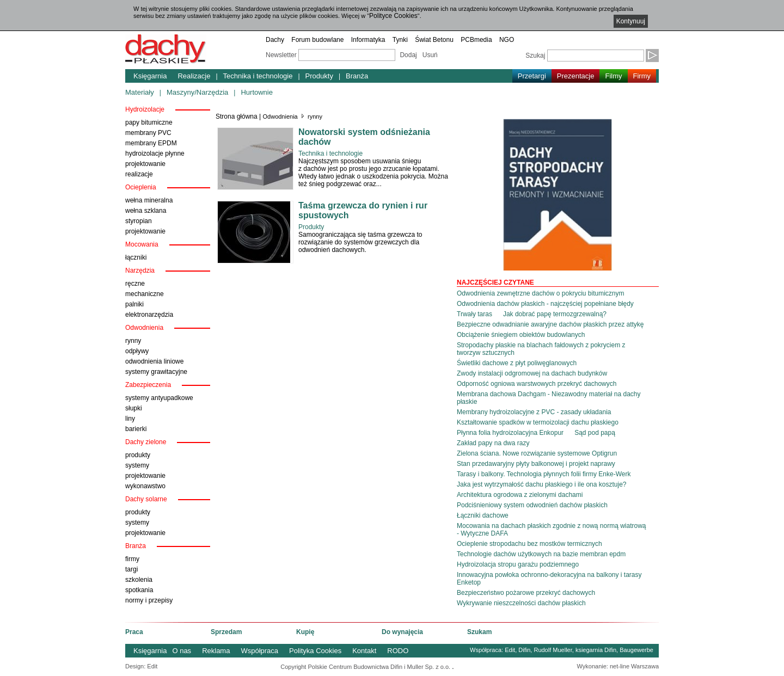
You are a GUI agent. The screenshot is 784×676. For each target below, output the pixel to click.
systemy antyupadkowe (159, 398)
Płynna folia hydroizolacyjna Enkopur (510, 433)
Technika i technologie (258, 76)
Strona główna (237, 116)
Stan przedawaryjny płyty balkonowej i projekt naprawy (536, 464)
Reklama (216, 651)
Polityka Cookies (315, 651)
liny (130, 419)
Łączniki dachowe (483, 515)
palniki (134, 304)
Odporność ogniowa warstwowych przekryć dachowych (537, 384)
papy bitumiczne (149, 122)
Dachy (275, 40)
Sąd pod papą (595, 433)
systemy (137, 465)
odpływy (137, 351)
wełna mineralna (149, 200)
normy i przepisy (149, 600)
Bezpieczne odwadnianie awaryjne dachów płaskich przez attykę (550, 324)
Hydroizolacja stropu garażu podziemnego (518, 564)
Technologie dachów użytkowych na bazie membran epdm (541, 554)
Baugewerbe (636, 650)
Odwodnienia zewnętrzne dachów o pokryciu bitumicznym (540, 293)
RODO (398, 651)
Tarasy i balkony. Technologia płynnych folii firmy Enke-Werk (544, 474)
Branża (357, 76)
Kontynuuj (631, 21)
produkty (138, 455)
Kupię (305, 632)
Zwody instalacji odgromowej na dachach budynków (532, 373)
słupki (134, 408)
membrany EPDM (151, 143)
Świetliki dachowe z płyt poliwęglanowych (517, 363)
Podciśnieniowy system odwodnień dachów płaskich (532, 505)
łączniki (136, 257)
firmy (132, 559)
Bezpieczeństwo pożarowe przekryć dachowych (526, 593)
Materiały (140, 92)
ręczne (135, 284)
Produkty (319, 76)
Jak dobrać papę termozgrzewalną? (555, 314)
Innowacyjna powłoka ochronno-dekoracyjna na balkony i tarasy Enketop (549, 579)
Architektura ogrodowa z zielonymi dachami (520, 495)
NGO (507, 40)
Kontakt (364, 651)
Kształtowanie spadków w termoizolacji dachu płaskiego (538, 422)
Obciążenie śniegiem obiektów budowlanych (521, 335)
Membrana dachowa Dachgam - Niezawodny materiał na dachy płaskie (549, 398)
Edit (510, 650)
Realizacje (194, 76)
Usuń (430, 55)
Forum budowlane (317, 40)
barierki (136, 429)
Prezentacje (576, 76)
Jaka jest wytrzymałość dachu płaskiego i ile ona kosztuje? (541, 484)
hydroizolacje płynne (155, 153)
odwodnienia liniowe (154, 361)
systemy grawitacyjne (156, 372)
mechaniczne (145, 294)
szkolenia (139, 580)
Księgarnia (150, 76)
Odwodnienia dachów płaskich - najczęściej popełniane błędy (545, 304)
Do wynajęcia (402, 632)
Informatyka (368, 40)
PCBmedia (476, 40)
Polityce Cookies (393, 16)
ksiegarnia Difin (596, 650)
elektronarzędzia (149, 315)
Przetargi (532, 76)
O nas (182, 651)
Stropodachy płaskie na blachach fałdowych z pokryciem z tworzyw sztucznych (541, 349)
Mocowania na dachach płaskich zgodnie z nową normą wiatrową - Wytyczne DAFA (552, 530)
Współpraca (259, 651)
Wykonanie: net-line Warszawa (618, 666)
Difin (524, 650)
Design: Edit (141, 666)
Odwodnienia (280, 116)
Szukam (479, 632)
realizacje (139, 174)
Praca (134, 632)
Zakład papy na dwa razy (493, 443)
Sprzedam (226, 632)
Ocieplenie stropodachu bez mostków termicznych (529, 544)
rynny (133, 341)
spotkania (139, 590)
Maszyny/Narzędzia (197, 92)
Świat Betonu (434, 40)
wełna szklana (146, 211)
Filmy (613, 76)
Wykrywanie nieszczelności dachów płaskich (521, 603)
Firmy (642, 76)
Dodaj (408, 55)
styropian (139, 221)
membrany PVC (148, 133)
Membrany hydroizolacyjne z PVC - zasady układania (534, 412)
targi (131, 569)
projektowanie (145, 164)
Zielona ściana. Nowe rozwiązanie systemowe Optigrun (537, 453)
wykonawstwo (145, 486)
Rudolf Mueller (553, 650)
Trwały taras (474, 314)
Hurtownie (257, 92)
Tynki (400, 40)
